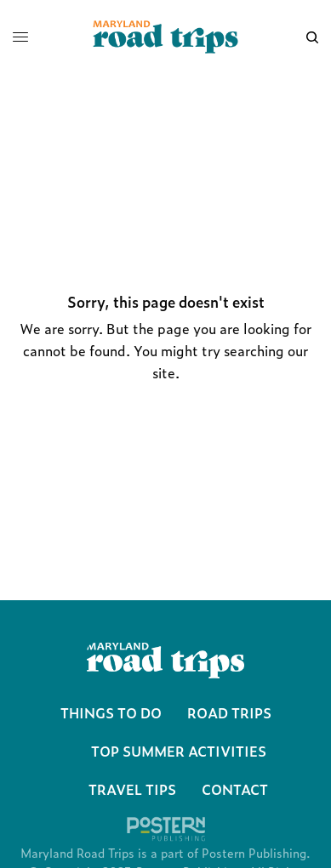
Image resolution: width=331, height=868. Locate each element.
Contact (235, 789)
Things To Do (111, 712)
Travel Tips (132, 789)
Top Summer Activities (179, 751)
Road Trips (229, 712)
